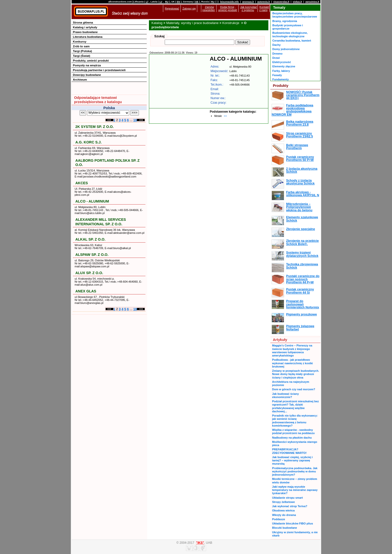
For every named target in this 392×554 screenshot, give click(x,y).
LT (147, 2)
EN (178, 2)
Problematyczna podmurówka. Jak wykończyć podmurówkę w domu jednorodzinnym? (295, 472)
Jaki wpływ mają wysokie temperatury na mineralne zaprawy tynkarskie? (295, 490)
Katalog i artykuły (85, 27)
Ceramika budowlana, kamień (292, 41)
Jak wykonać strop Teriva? (290, 506)
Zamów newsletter (209, 9)
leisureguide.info (229, 2)
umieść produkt (228, 10)
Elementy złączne (284, 66)
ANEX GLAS (86, 291)
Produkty (281, 86)
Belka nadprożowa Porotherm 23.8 (300, 123)
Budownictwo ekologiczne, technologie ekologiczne (290, 34)
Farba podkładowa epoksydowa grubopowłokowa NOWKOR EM (292, 110)
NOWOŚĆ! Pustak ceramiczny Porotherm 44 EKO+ (303, 95)
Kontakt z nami (264, 9)
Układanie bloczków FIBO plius (292, 523)
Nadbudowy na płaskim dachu (292, 438)
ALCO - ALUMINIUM (92, 201)
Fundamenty (281, 79)
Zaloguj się (189, 9)
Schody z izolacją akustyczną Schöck (300, 182)
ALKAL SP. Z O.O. (90, 239)
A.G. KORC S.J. (88, 142)
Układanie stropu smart (287, 498)
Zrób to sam (81, 46)
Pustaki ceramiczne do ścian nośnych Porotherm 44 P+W (303, 279)
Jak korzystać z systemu (249, 9)
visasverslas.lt (281, 2)
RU (167, 2)
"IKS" (200, 543)
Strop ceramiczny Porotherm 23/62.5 (300, 135)
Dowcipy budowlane (87, 75)
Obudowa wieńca (283, 510)
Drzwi (276, 58)
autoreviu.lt (264, 2)
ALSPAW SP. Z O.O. (92, 255)
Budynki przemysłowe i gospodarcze (288, 27)
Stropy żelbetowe (283, 502)
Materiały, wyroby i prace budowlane (192, 23)
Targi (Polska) (82, 51)
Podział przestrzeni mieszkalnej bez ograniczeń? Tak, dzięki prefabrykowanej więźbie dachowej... (296, 406)
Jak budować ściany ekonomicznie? (285, 395)
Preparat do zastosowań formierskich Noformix (303, 304)
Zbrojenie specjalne (301, 229)
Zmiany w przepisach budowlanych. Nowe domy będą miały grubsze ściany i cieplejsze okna (296, 374)
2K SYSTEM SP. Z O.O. (94, 127)
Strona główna (83, 22)
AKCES (82, 183)
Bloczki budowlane (284, 528)
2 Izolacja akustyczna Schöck (302, 170)
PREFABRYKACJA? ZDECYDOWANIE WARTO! (289, 451)
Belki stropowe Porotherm (297, 147)
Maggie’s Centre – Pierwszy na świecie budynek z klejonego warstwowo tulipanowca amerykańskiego (292, 350)
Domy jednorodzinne (286, 49)
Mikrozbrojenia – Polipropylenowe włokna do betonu (299, 207)
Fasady (277, 75)
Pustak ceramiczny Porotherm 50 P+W (300, 158)
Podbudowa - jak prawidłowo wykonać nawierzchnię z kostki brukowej (292, 363)
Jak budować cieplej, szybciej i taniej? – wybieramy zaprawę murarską (292, 460)
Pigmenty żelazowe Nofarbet (300, 328)
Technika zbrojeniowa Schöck (302, 266)
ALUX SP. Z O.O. (89, 273)
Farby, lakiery (281, 71)
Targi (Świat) (81, 56)
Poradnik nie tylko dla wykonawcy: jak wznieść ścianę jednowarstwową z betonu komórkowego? (295, 421)
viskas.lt (297, 2)
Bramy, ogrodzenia (285, 21)
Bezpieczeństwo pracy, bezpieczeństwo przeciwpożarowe (295, 15)
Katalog (157, 23)
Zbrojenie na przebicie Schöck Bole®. (302, 242)
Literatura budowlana (88, 37)
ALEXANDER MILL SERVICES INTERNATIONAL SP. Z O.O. (101, 222)
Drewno (277, 54)
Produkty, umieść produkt (91, 60)
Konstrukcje (231, 23)
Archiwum (80, 79)
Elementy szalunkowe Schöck (302, 219)
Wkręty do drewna (284, 515)
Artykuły (280, 340)
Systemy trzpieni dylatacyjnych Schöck (302, 254)
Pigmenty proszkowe (302, 314)
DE (197, 2)
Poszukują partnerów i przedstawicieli (99, 70)
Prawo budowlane (85, 32)
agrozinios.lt (312, 2)
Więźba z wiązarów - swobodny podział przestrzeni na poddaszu (293, 431)
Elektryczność (282, 62)
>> (225, 116)
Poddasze (279, 519)
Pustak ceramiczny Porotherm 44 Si (300, 291)
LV (161, 2)
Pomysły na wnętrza (87, 65)
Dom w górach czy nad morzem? (294, 389)
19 (135, 120)
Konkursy (80, 41)
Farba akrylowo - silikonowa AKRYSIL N (303, 194)
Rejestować (172, 9)
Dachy (276, 45)
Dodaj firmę (227, 7)
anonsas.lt (248, 2)
